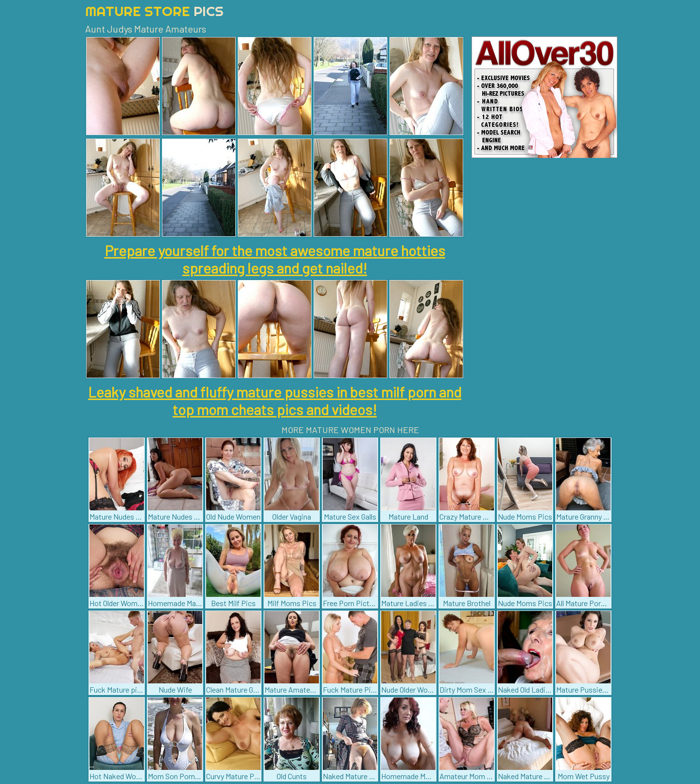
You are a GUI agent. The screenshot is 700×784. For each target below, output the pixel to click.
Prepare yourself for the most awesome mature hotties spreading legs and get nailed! (275, 259)
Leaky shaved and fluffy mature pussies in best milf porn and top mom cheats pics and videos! (275, 401)
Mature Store (154, 11)
